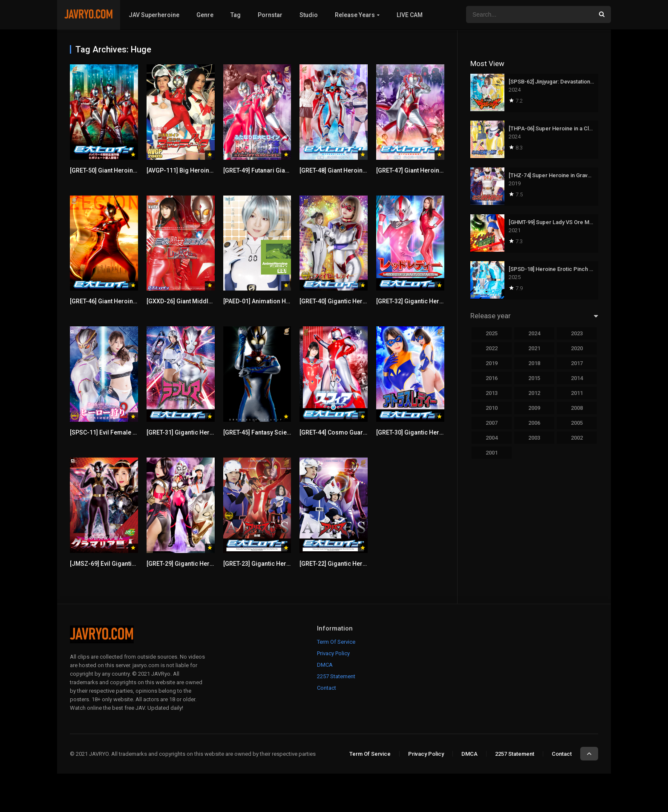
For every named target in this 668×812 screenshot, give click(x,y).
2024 (534, 333)
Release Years (355, 15)
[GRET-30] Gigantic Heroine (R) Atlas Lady (433, 432)
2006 (534, 423)
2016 (492, 378)
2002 (577, 438)
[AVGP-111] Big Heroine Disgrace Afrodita (205, 170)
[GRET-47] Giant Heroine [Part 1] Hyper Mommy (441, 170)
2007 (492, 423)
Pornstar (270, 15)
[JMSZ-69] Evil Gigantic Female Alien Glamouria (137, 564)
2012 (534, 393)
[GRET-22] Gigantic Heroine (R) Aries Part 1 (359, 564)
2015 (534, 378)
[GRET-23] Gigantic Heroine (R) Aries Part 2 (282, 564)
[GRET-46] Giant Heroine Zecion (114, 301)
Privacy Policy (333, 653)
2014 (577, 378)
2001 (492, 453)
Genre (205, 15)
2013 (492, 393)
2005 (577, 423)
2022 (492, 348)
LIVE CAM (410, 15)
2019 (492, 363)
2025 (492, 333)
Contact (327, 688)
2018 (534, 363)
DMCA (325, 665)
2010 (492, 408)
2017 (577, 363)
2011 (577, 393)
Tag (236, 15)
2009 (534, 408)
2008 (577, 408)
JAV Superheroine (154, 15)
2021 (534, 348)
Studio (309, 15)
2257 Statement (336, 676)
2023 (577, 333)
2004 (492, 438)
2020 (577, 348)
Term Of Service (336, 642)
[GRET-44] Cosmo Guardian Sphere (348, 432)
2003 (534, 438)
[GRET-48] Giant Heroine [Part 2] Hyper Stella (361, 170)
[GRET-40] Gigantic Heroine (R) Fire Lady (355, 301)
